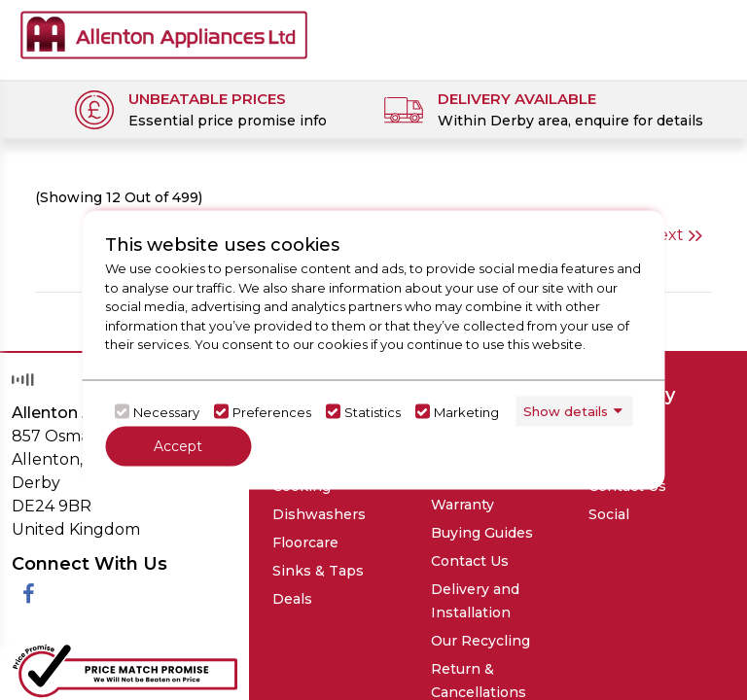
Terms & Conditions (243, 617)
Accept (178, 446)
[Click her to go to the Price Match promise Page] (124, 518)
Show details (566, 410)
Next (674, 235)
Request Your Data (356, 617)
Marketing (466, 411)
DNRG (641, 605)
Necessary (166, 411)
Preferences (272, 411)
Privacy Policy (141, 617)
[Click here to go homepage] (164, 34)
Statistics (373, 411)
